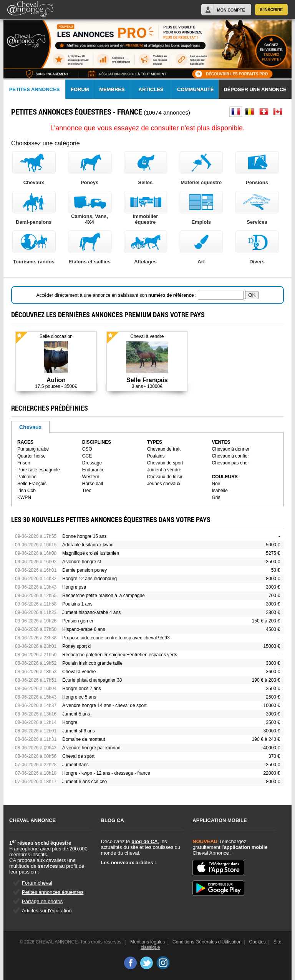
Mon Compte (231, 10)
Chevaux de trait (164, 449)
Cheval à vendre (79, 672)
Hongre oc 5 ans (79, 697)
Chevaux (30, 427)
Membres (112, 89)
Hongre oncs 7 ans (82, 689)
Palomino (27, 477)
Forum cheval (37, 883)
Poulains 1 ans (77, 604)
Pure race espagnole (39, 470)
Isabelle (220, 491)
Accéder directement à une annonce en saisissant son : (117, 295)
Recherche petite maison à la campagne (104, 596)
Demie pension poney (85, 570)
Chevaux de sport (165, 463)
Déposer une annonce (255, 89)
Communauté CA (195, 93)
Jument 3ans (75, 765)
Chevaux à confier (231, 456)
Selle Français (32, 484)
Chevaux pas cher (231, 463)
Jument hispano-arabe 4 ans (91, 612)
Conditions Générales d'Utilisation (207, 942)
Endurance (93, 470)
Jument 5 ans (76, 714)
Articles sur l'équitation (47, 911)
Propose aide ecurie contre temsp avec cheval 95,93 (116, 638)
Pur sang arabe (33, 449)
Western (91, 477)
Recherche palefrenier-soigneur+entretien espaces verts (120, 655)
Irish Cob (27, 491)
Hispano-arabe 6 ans (84, 629)
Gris (216, 497)
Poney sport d (76, 646)
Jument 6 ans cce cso (85, 782)
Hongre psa (74, 587)
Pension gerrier (78, 621)
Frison (24, 463)
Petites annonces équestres (53, 892)
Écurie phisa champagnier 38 (92, 680)
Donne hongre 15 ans (84, 536)
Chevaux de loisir (165, 477)
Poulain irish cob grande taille (92, 663)
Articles (151, 89)
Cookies (258, 942)
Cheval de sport (78, 756)
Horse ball (93, 484)
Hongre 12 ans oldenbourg (89, 579)
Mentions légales (147, 942)
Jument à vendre (164, 470)
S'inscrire (272, 10)
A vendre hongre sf (82, 562)
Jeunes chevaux (164, 484)
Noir (216, 484)
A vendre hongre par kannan (91, 748)
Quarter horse (31, 456)
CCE (87, 456)
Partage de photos (42, 901)
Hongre (70, 722)
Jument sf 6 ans (79, 731)
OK (252, 295)
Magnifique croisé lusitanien (91, 553)
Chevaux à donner (231, 449)
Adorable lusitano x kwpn (88, 545)
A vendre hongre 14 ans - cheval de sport (104, 705)
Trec (87, 491)
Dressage (92, 463)
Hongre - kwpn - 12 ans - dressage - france (106, 773)
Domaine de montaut (84, 739)
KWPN (24, 497)
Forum (80, 89)
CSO (87, 449)
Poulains (156, 456)
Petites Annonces (35, 89)
